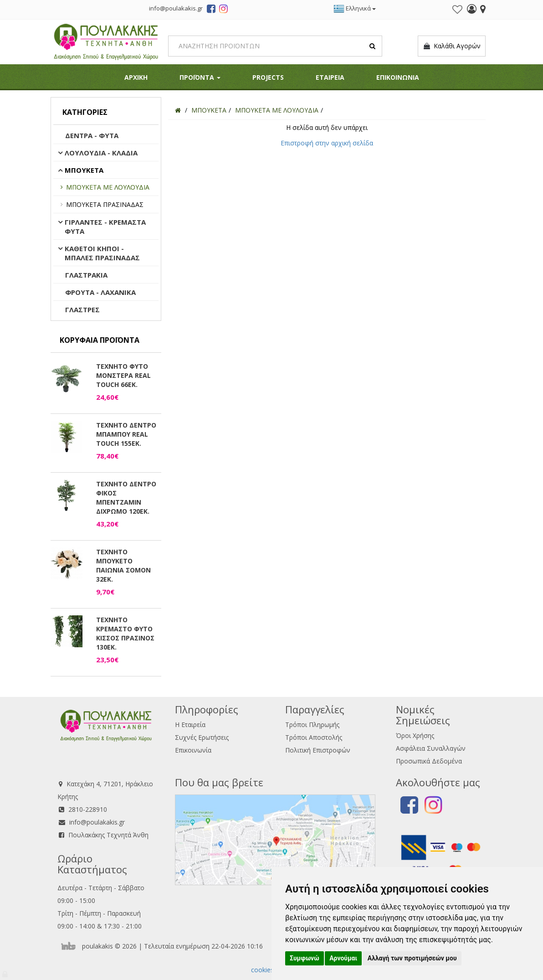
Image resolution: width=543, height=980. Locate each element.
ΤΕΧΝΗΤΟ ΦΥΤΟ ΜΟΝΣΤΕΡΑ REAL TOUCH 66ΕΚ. (123, 375)
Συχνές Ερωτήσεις (202, 737)
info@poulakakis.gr (97, 822)
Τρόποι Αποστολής (314, 737)
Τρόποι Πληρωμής (312, 725)
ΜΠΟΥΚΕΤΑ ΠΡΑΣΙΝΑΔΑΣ (105, 204)
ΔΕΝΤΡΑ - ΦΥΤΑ (92, 135)
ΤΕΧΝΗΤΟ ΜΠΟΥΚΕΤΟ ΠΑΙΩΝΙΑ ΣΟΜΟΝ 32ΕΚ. (123, 565)
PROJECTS (268, 77)
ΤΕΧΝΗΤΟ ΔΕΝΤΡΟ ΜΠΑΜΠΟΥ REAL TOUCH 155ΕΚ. (126, 434)
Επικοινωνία (193, 750)
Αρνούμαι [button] (343, 958)
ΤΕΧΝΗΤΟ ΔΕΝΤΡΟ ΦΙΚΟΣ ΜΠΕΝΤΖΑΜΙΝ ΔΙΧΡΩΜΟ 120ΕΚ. (126, 498)
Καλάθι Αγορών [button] (452, 46)
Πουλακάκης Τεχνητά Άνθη (108, 835)
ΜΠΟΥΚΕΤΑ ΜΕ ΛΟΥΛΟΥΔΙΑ (108, 187)
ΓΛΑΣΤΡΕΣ (82, 309)
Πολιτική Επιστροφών (318, 750)
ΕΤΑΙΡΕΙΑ (330, 77)
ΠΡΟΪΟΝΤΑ (200, 77)
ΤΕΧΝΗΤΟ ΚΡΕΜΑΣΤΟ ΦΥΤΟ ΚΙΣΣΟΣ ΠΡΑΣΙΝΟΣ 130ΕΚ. (125, 633)
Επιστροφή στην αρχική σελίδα (327, 143)
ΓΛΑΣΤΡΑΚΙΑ (86, 275)
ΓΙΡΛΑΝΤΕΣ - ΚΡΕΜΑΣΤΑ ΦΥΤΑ (105, 227)
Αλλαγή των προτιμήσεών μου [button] (412, 958)
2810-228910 (88, 809)
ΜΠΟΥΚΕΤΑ (84, 170)
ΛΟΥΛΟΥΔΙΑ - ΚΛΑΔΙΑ (101, 153)
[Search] (275, 46)
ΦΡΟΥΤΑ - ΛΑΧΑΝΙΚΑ (100, 292)
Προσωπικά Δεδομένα (429, 761)
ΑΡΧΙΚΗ (136, 77)
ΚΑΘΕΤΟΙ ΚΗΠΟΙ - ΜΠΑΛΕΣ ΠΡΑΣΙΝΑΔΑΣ (102, 253)
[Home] (178, 110)
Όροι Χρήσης (415, 735)
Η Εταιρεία (190, 725)
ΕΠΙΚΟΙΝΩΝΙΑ (398, 77)
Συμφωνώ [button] (305, 958)
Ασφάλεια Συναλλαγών (431, 748)
